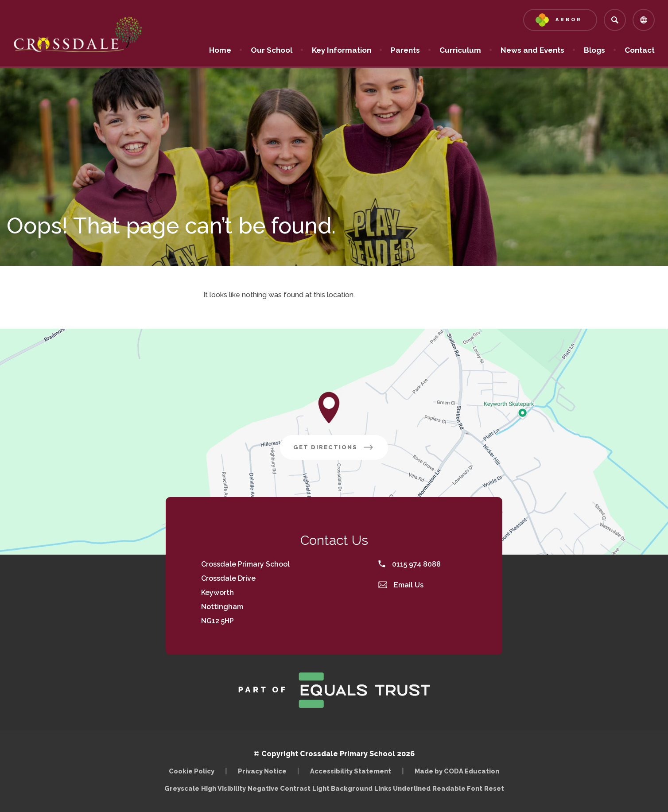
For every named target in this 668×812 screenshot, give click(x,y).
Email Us (401, 585)
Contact (640, 50)
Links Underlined (402, 788)
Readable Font (457, 788)
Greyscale (182, 788)
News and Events (532, 50)
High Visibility (223, 788)
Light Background (342, 788)
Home (220, 50)
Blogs (594, 50)
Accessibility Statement (351, 771)
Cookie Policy (192, 771)
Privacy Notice (262, 771)
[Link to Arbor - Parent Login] (560, 20)
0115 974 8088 (410, 564)
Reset (494, 788)
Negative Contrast (279, 788)
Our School (272, 50)
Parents (405, 50)
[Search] (615, 20)
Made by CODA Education (457, 771)
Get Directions (334, 447)
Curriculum (460, 50)
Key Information (342, 50)
